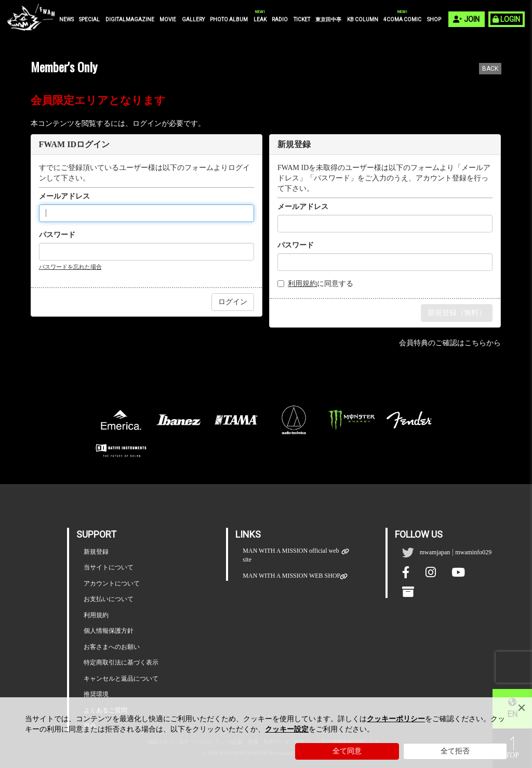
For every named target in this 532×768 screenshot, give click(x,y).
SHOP (434, 19)
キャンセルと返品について (121, 679)
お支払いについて (109, 599)
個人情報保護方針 (109, 631)
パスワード (57, 235)
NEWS (66, 19)
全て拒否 (455, 751)
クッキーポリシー (396, 719)
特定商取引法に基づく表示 (121, 662)
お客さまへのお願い (112, 647)
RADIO (280, 19)
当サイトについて (109, 567)
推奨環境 (96, 694)
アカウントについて (112, 583)
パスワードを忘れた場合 (70, 267)
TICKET (302, 19)
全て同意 (347, 751)
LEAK (260, 19)
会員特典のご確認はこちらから (450, 343)
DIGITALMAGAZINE (130, 19)
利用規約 (302, 284)
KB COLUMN (363, 19)
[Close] (522, 708)
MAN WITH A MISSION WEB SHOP (291, 576)
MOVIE (168, 19)
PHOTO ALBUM (229, 19)
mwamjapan (435, 552)
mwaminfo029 (473, 552)
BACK (490, 69)
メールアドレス (64, 196)
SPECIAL (89, 19)
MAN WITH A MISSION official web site (292, 555)
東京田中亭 (328, 19)
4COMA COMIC (402, 19)
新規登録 (96, 552)
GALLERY (193, 19)
